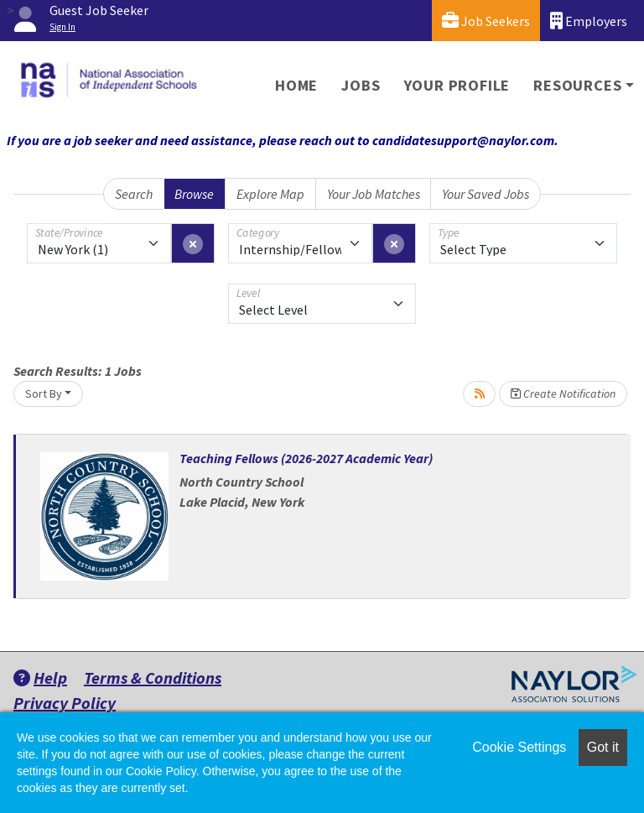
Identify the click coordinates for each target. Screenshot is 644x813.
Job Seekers (486, 21)
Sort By (44, 393)
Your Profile (457, 85)
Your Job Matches (374, 194)
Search (134, 194)
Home (296, 85)
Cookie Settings (519, 747)
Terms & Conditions (153, 677)
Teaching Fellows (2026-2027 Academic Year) (306, 458)
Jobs (361, 85)
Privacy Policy (65, 703)
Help (40, 677)
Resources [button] (577, 85)
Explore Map (270, 194)
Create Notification (563, 393)
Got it (603, 747)
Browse (194, 194)
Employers (589, 21)
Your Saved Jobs (486, 194)
